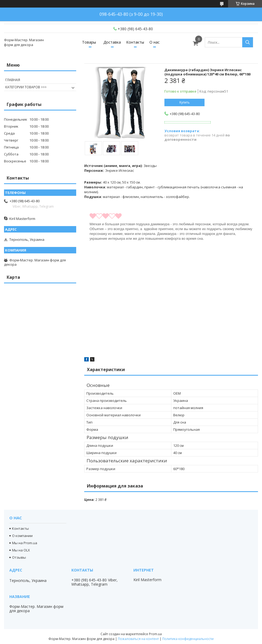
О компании (22, 536)
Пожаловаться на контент (138, 639)
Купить (184, 102)
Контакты (135, 42)
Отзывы (19, 557)
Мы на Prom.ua (25, 543)
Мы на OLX (21, 550)
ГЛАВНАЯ (13, 80)
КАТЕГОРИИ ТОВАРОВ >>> (26, 87)
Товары (89, 42)
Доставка (112, 42)
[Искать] (248, 42)
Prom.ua (155, 634)
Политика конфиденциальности (188, 639)
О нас (155, 42)
